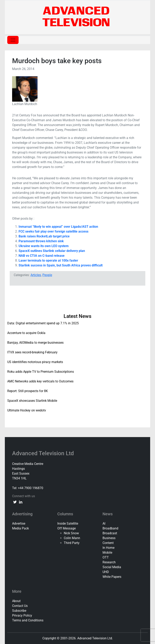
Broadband (110, 528)
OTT (106, 557)
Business (109, 538)
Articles (36, 275)
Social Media (112, 567)
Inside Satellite (68, 523)
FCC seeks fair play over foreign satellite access (53, 231)
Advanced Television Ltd (44, 453)
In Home (108, 548)
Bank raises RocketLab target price (44, 236)
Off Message (67, 528)
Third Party (72, 543)
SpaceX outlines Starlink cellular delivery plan (52, 251)
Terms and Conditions (28, 620)
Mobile (107, 553)
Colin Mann (72, 538)
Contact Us (20, 606)
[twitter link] (15, 502)
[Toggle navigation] (13, 40)
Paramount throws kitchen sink (41, 241)
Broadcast (110, 533)
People (47, 275)
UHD (106, 572)
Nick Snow (71, 533)
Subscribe (19, 611)
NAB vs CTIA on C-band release (42, 256)
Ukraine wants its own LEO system (44, 246)
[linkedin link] (21, 502)
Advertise (19, 523)
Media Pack (20, 528)
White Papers (112, 577)
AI (104, 523)
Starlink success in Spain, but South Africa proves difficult (61, 265)
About (16, 601)
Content (108, 543)
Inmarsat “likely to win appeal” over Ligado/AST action (58, 227)
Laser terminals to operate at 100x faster (48, 260)
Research (109, 562)
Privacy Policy (22, 615)
